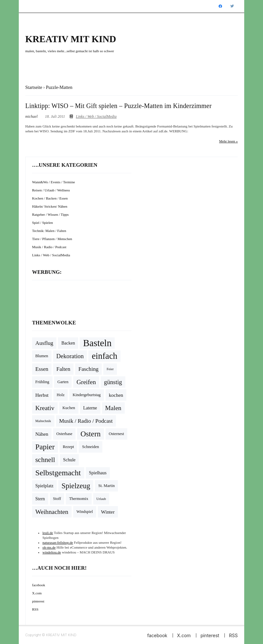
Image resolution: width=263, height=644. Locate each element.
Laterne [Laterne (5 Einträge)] (90, 408)
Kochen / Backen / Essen (50, 198)
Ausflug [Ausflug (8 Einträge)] (44, 343)
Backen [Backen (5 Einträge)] (68, 343)
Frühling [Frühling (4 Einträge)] (42, 382)
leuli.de (48, 533)
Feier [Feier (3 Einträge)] (110, 369)
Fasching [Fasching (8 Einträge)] (88, 369)
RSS (35, 609)
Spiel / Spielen (42, 223)
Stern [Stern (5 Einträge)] (40, 499)
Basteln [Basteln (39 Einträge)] (97, 343)
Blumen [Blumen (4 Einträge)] (42, 356)
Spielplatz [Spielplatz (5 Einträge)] (44, 486)
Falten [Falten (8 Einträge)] (63, 369)
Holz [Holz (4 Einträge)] (61, 395)
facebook (39, 585)
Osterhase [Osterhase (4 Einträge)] (64, 434)
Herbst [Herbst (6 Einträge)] (42, 395)
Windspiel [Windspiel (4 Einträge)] (85, 512)
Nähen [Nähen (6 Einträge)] (42, 434)
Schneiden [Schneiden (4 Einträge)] (90, 447)
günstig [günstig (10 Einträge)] (113, 382)
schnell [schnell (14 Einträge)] (45, 460)
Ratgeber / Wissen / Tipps (50, 214)
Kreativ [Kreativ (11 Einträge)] (45, 408)
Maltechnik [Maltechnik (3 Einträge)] (43, 421)
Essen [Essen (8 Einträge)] (42, 369)
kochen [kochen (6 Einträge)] (116, 395)
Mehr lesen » (229, 141)
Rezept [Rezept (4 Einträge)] (69, 447)
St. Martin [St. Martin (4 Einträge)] (106, 486)
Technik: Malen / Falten (49, 231)
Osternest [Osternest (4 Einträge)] (116, 434)
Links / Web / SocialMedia (96, 116)
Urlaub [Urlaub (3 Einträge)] (101, 499)
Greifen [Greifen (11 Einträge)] (86, 382)
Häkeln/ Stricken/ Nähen (50, 206)
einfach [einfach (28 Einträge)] (104, 356)
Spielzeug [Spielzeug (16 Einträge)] (76, 486)
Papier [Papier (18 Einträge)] (45, 447)
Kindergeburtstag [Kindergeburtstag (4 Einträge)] (87, 395)
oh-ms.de (49, 547)
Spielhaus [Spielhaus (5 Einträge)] (98, 473)
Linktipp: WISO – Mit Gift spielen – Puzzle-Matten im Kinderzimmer (118, 106)
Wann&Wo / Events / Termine (53, 182)
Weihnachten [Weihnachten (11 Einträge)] (52, 512)
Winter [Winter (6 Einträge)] (108, 512)
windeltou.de (52, 552)
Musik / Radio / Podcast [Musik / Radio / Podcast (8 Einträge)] (86, 421)
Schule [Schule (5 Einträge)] (69, 460)
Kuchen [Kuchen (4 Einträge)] (69, 408)
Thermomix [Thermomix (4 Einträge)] (79, 499)
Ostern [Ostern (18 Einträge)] (90, 434)
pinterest (38, 601)
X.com (37, 593)
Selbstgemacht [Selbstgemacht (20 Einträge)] (58, 473)
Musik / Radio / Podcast (49, 247)
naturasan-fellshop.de (58, 542)
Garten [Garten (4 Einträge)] (63, 382)
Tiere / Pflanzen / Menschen (52, 239)
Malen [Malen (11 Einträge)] (113, 408)
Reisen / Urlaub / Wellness (51, 190)
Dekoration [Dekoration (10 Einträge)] (70, 356)
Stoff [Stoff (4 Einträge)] (57, 499)
